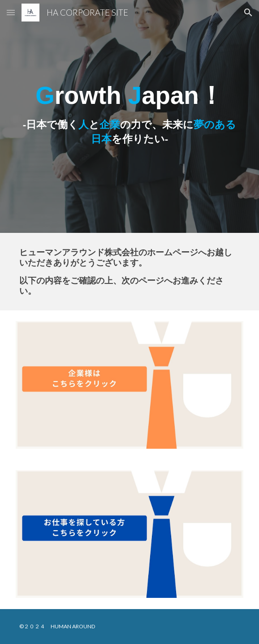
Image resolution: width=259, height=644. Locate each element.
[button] (11, 12)
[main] (129, 116)
